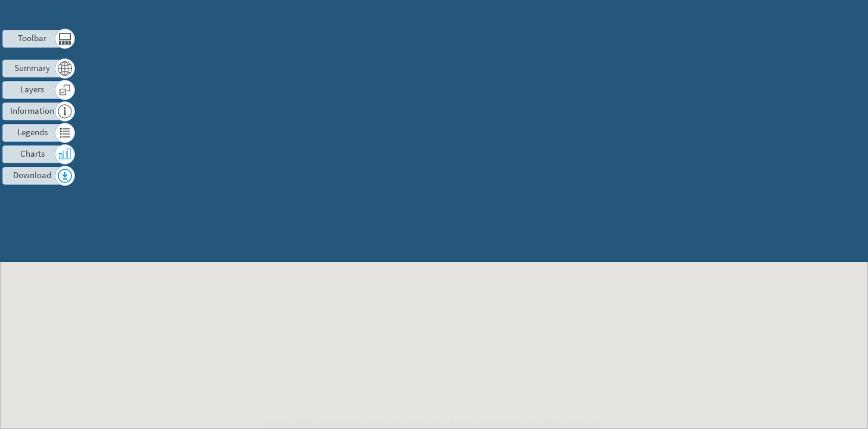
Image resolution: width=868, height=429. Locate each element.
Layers (32, 89)
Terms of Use (711, 15)
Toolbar (32, 38)
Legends (32, 132)
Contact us (771, 15)
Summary (32, 68)
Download (32, 175)
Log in (816, 15)
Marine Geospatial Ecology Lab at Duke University (418, 423)
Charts (32, 153)
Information (32, 111)
